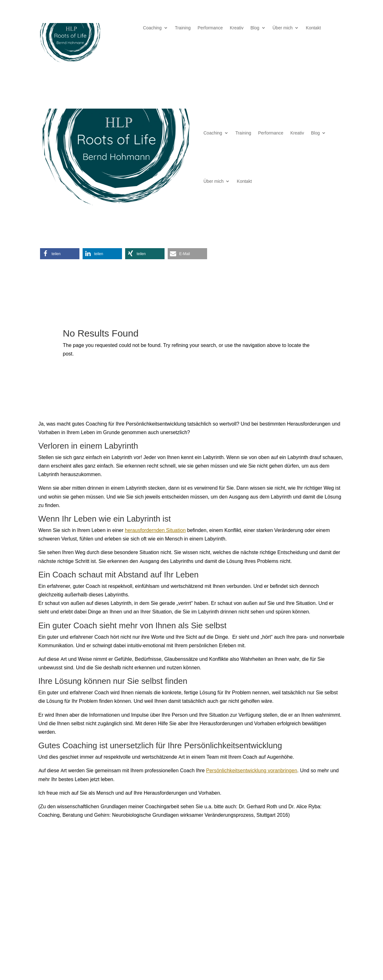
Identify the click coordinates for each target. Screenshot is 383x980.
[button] (60, 254)
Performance (210, 28)
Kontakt (313, 28)
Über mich (283, 28)
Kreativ (237, 28)
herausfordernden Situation (155, 530)
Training (183, 28)
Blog (255, 28)
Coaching (152, 28)
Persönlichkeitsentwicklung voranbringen (252, 770)
